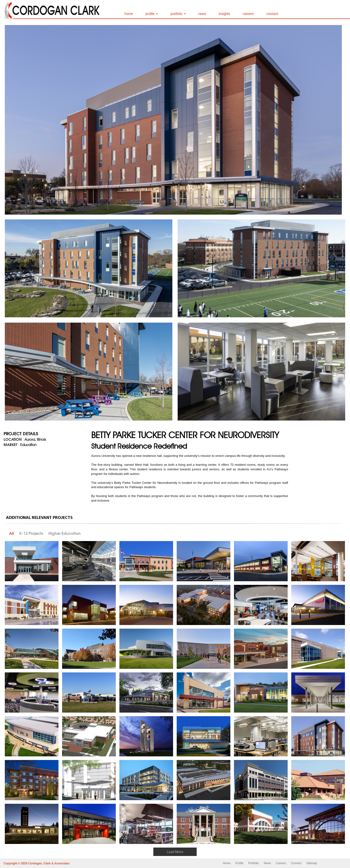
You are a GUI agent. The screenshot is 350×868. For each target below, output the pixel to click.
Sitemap (312, 863)
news (202, 14)
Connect (296, 863)
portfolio (178, 14)
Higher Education (65, 533)
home (129, 14)
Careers (281, 863)
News (267, 863)
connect (272, 14)
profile (152, 14)
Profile (239, 863)
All (12, 533)
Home (227, 863)
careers (248, 14)
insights (224, 14)
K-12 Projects (31, 533)
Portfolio (253, 863)
